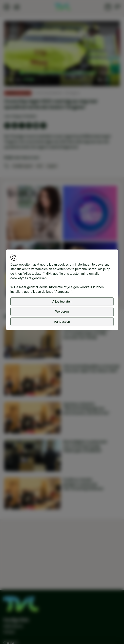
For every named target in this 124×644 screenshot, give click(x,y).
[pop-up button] (106, 80)
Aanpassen (62, 322)
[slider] (59, 73)
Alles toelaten (62, 302)
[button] (62, 54)
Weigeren (62, 311)
